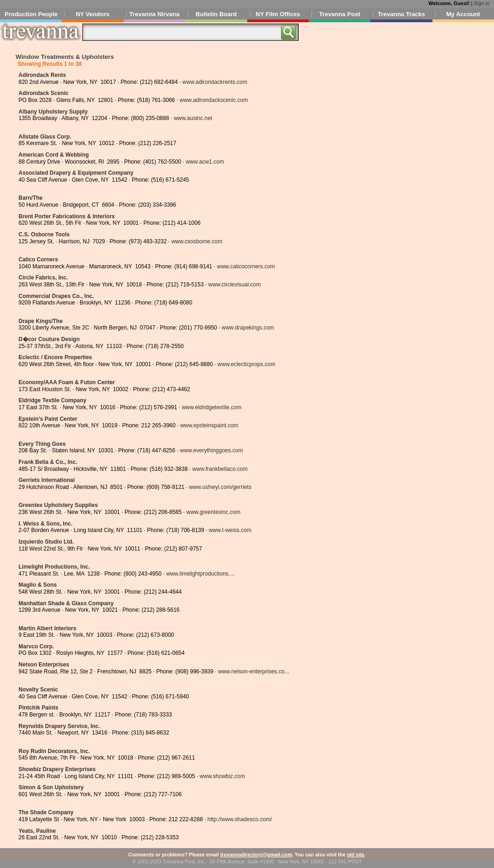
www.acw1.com (205, 162)
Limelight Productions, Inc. (54, 567)
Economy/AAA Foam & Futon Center (67, 382)
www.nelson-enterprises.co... (253, 672)
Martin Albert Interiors (47, 628)
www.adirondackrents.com (215, 82)
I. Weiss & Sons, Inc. (45, 524)
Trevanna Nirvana (154, 14)
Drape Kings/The (41, 321)
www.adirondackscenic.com (214, 100)
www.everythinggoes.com (212, 450)
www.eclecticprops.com (247, 364)
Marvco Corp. (36, 646)
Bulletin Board (216, 14)
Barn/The (31, 198)
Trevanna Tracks (401, 14)
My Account (463, 14)
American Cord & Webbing (54, 155)
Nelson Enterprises (44, 665)
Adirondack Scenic (44, 93)
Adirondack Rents (42, 75)
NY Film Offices (278, 14)
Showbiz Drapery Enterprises (57, 769)
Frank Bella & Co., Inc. (48, 462)
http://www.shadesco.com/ (240, 819)
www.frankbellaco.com (220, 469)
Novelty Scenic (38, 690)
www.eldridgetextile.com (212, 407)
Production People (31, 14)
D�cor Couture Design (49, 339)
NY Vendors (93, 14)
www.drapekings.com (248, 328)
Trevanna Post (340, 14)
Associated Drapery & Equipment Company (76, 173)
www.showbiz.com (222, 776)
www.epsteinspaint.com (209, 425)
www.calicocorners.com (246, 266)
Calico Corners (38, 260)
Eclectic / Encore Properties (55, 357)
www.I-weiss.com (230, 530)
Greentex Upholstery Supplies (58, 505)
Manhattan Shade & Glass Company (66, 603)
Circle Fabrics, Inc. (43, 278)
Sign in (481, 3)
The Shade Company (46, 812)
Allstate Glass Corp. (45, 137)
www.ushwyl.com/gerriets (220, 487)
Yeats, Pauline (37, 831)
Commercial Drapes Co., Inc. (56, 296)
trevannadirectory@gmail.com (256, 855)
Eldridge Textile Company (52, 400)
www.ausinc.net (193, 118)
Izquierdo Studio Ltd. (46, 542)
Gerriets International (47, 480)
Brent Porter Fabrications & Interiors (67, 216)
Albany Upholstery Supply (53, 112)
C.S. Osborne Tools (44, 234)
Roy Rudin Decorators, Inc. (54, 751)
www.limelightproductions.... (200, 574)
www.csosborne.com (197, 241)
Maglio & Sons (38, 585)
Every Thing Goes (42, 444)
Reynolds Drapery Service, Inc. (59, 726)
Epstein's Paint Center (48, 419)
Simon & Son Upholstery (51, 787)
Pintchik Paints (38, 708)
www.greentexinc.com (213, 512)
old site (356, 855)
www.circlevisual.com (234, 285)
